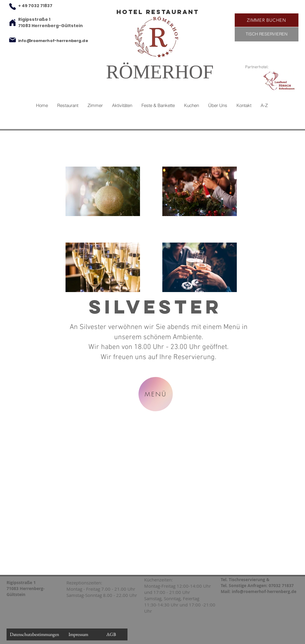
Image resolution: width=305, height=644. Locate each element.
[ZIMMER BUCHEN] (267, 20)
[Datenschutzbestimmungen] (34, 634)
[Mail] (13, 40)
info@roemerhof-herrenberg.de (53, 41)
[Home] (13, 23)
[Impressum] (78, 634)
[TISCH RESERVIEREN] (267, 34)
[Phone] (13, 7)
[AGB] (111, 634)
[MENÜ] (156, 394)
